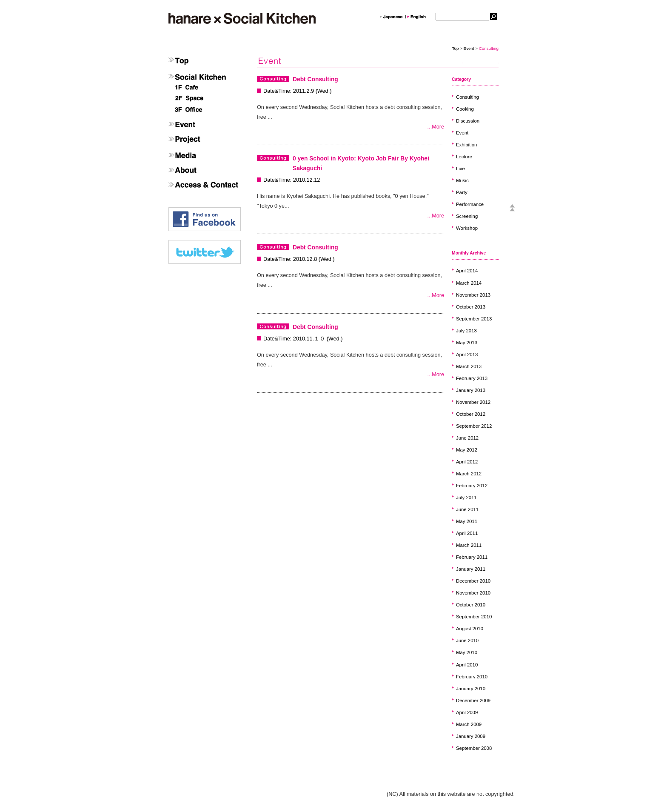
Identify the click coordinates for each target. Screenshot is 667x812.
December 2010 (473, 581)
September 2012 (474, 426)
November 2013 (473, 295)
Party (462, 192)
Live (460, 169)
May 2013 (467, 343)
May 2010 (467, 652)
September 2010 (474, 617)
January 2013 (471, 390)
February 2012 (472, 486)
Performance (470, 204)
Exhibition (466, 145)
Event (469, 48)
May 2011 (467, 521)
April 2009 (467, 712)
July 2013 (466, 331)
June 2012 (467, 438)
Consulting (467, 97)
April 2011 (467, 533)
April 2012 (467, 462)
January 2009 (471, 736)
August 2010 (470, 629)
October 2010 (471, 605)
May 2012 (467, 450)
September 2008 (474, 748)
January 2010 (471, 689)
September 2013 (474, 319)
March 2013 (469, 366)
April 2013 (467, 355)
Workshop (467, 228)
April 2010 (467, 665)
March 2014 (469, 283)
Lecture (464, 157)
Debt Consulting (315, 79)
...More (436, 127)
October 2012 (471, 414)
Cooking (465, 109)
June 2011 (467, 509)
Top (456, 48)
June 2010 (467, 640)
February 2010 (472, 677)
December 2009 (473, 700)
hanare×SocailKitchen (242, 18)
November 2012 (473, 402)
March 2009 (469, 724)
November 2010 (473, 593)
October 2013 (471, 307)
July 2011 (466, 497)
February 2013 (472, 378)
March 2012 (469, 474)
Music (462, 180)
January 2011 (471, 569)
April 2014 (467, 271)
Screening (467, 216)
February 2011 (472, 557)
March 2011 (469, 545)
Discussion (468, 121)
